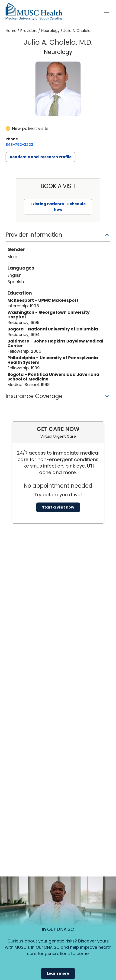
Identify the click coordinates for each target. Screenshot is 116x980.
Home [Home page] (11, 31)
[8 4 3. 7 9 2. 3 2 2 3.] (19, 145)
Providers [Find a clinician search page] (29, 31)
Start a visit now (58, 507)
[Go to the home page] (34, 11)
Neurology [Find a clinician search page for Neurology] (50, 31)
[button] (58, 236)
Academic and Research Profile (40, 157)
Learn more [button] (58, 973)
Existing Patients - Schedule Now (58, 207)
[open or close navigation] (107, 11)
